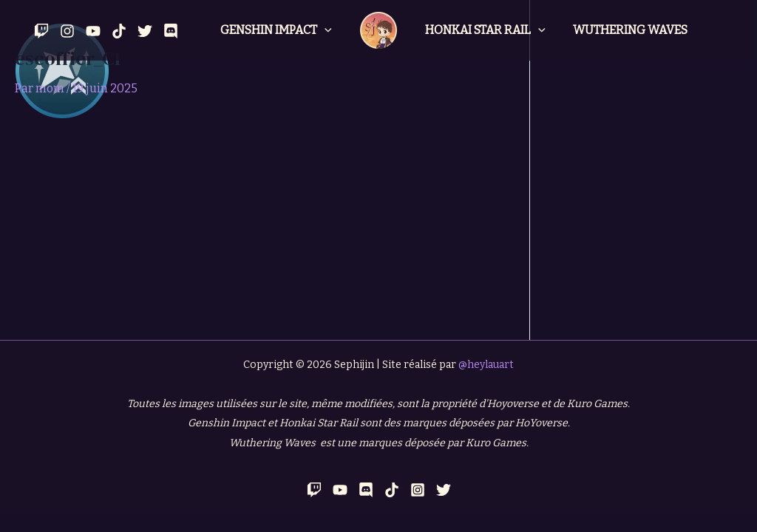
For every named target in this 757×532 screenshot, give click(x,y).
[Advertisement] (265, 229)
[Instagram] (67, 31)
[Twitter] (145, 31)
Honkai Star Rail (484, 30)
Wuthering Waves (625, 30)
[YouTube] (93, 31)
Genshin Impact (278, 30)
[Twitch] (41, 31)
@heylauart (486, 365)
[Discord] (171, 31)
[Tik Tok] (119, 31)
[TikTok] (392, 490)
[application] (326, 30)
